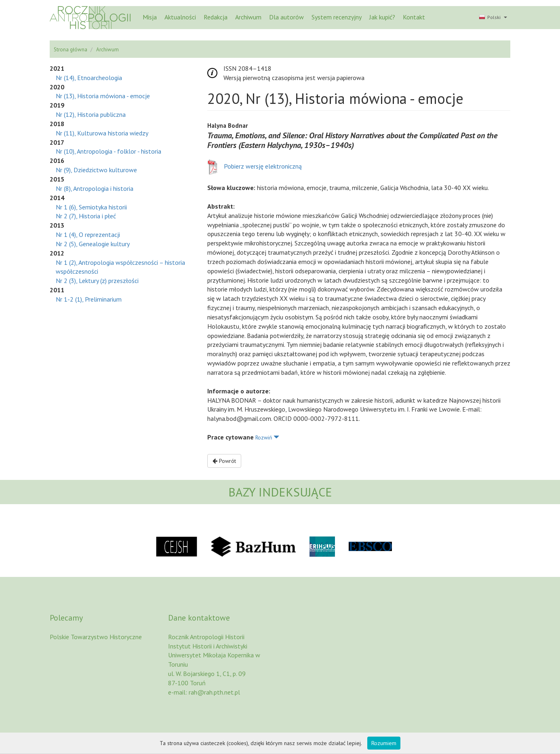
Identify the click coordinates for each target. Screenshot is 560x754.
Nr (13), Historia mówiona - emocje (103, 96)
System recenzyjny (337, 17)
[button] (492, 18)
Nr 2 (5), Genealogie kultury (93, 244)
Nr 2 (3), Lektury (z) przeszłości (97, 281)
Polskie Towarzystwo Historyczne (96, 637)
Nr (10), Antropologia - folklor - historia (108, 151)
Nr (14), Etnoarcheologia (89, 78)
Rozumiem (384, 743)
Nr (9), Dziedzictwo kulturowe (96, 170)
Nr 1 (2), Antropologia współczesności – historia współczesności (120, 267)
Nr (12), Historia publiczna (91, 114)
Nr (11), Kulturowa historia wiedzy (102, 133)
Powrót (224, 461)
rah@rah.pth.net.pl (214, 692)
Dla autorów (286, 17)
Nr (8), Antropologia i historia (95, 188)
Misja (150, 17)
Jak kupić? (382, 17)
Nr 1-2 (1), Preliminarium (89, 299)
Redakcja (216, 17)
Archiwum (248, 17)
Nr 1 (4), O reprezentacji (88, 234)
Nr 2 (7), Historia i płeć (86, 216)
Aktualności (180, 17)
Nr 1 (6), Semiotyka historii (91, 207)
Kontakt (414, 17)
